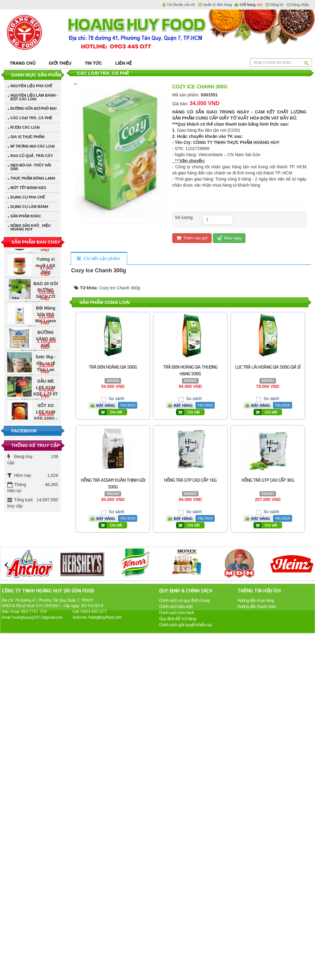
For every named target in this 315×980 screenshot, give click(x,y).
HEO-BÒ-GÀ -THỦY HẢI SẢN (31, 167)
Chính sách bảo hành (177, 612)
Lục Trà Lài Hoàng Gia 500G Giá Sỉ (268, 367)
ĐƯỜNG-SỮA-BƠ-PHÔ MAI (33, 109)
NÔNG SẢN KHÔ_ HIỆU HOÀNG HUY (30, 227)
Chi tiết (193, 412)
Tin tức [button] (93, 63)
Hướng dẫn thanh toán (257, 606)
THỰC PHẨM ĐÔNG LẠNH (33, 178)
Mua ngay (229, 238)
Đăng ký (277, 4)
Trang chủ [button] (23, 63)
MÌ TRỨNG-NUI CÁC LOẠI (32, 146)
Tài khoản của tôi (181, 4)
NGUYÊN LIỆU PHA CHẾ (31, 86)
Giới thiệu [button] (60, 63)
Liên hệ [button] (123, 63)
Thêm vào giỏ (192, 238)
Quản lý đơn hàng (217, 4)
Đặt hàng (183, 405)
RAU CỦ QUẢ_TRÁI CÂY (32, 156)
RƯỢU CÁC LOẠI (25, 127)
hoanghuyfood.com (106, 617)
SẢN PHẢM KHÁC (26, 216)
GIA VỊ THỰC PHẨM (27, 137)
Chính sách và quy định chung (184, 600)
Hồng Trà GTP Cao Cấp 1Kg (190, 480)
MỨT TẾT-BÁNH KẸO (28, 188)
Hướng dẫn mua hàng (256, 600)
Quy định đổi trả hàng (178, 618)
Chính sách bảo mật (176, 606)
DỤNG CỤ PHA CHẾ (28, 197)
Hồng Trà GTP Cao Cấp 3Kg (268, 480)
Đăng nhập (300, 4)
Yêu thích (205, 405)
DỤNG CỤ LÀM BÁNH (29, 207)
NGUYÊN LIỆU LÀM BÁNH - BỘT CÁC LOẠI (34, 97)
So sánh (193, 399)
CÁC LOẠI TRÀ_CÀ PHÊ (31, 118)
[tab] (99, 259)
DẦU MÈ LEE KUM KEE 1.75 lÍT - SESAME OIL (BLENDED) (38, 396)
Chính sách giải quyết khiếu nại (186, 624)
